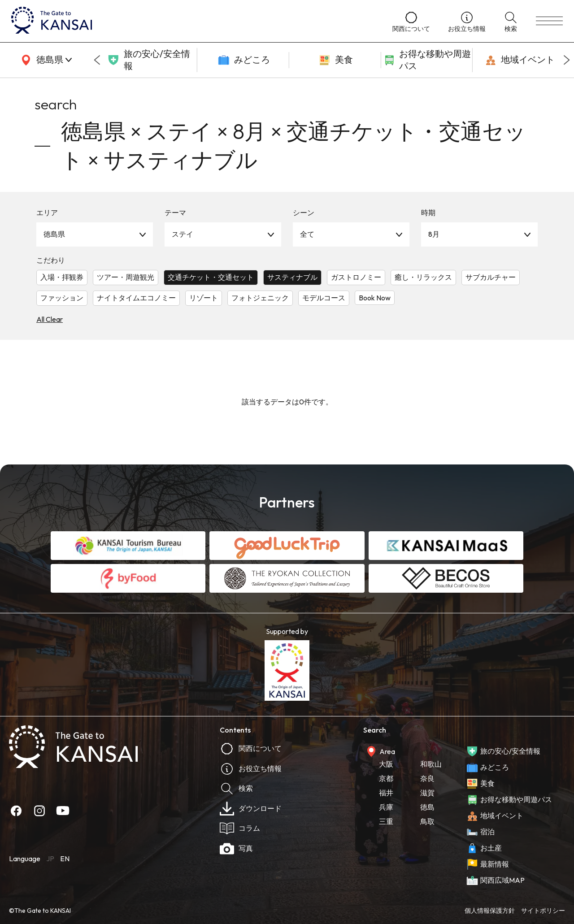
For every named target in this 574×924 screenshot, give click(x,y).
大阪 (386, 764)
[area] (45, 60)
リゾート (204, 298)
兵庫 (386, 807)
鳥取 (427, 821)
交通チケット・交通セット (211, 277)
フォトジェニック (260, 298)
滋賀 (427, 793)
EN (65, 859)
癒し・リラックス (423, 277)
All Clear (50, 319)
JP (50, 859)
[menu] (549, 21)
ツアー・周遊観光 (126, 277)
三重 (386, 821)
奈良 (427, 778)
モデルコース (324, 298)
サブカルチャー (491, 277)
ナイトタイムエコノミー (136, 298)
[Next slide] (567, 60)
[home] (193, 21)
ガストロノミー (356, 277)
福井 (386, 793)
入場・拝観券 (62, 277)
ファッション (62, 298)
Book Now (375, 298)
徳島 (427, 807)
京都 (386, 778)
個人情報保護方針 (490, 911)
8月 (434, 234)
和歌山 (431, 764)
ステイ (183, 234)
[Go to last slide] (97, 60)
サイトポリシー (543, 911)
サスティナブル (292, 277)
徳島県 (54, 234)
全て (307, 234)
